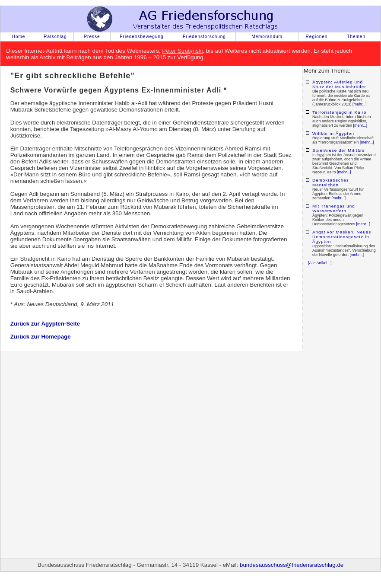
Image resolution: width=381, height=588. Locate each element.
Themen (356, 37)
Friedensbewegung (141, 37)
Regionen (317, 37)
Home (19, 37)
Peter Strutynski (182, 51)
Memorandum (267, 37)
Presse (92, 37)
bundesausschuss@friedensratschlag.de (292, 565)
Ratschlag (55, 37)
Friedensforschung (204, 37)
